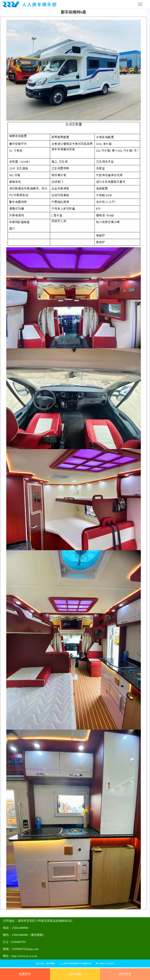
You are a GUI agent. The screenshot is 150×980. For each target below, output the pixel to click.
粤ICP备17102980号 (105, 963)
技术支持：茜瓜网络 (45, 963)
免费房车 (25, 974)
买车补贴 (75, 974)
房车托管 (125, 974)
